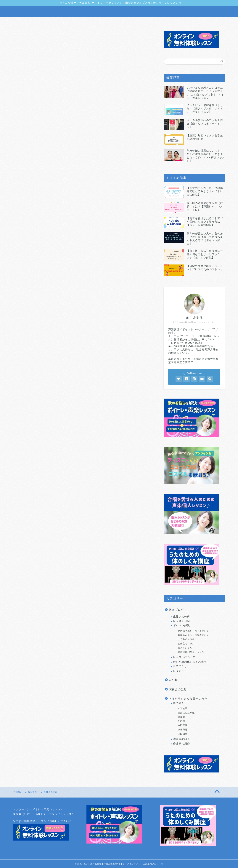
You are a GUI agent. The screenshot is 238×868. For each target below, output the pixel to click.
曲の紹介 (179, 703)
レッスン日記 (181, 621)
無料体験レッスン (205, 22)
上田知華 (183, 734)
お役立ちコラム (186, 644)
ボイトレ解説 (181, 625)
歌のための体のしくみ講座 (190, 662)
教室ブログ (107, 22)
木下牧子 (183, 708)
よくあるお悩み (186, 639)
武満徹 (181, 717)
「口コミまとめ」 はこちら (47, 337)
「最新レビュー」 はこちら (118, 337)
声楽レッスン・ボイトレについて (42, 22)
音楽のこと (180, 666)
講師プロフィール (81, 22)
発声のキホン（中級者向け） (193, 635)
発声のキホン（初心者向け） (193, 631)
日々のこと (180, 671)
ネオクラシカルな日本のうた (188, 699)
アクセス (181, 22)
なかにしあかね (186, 713)
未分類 (173, 680)
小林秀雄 (183, 730)
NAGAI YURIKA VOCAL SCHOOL (119, 12)
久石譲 (181, 721)
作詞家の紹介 (181, 739)
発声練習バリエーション (191, 652)
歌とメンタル (185, 648)
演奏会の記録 (178, 689)
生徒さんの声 (131, 22)
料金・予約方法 (157, 22)
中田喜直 (183, 725)
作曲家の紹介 (181, 744)
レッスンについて (184, 657)
